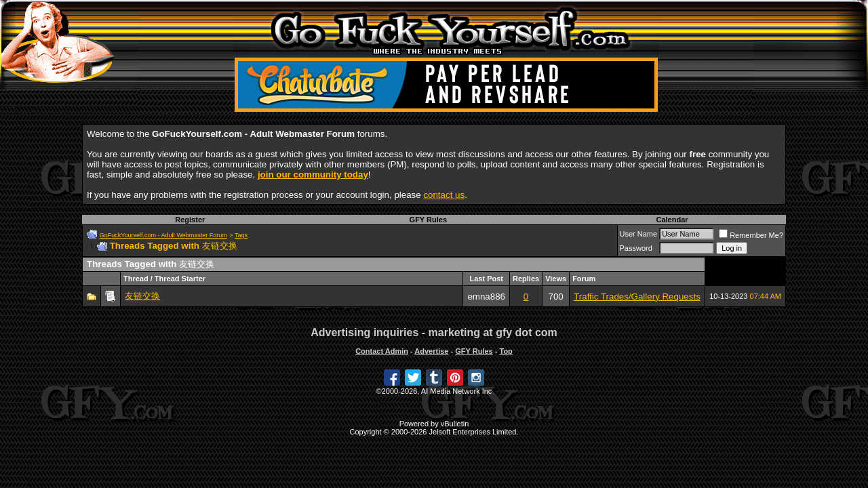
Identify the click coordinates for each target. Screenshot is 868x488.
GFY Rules (428, 220)
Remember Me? (751, 235)
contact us (444, 195)
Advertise (431, 351)
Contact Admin (382, 351)
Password (636, 248)
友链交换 (142, 296)
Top (506, 351)
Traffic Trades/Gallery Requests (637, 297)
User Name (639, 234)
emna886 (486, 297)
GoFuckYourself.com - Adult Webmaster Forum (163, 235)
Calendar (672, 220)
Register (190, 220)
